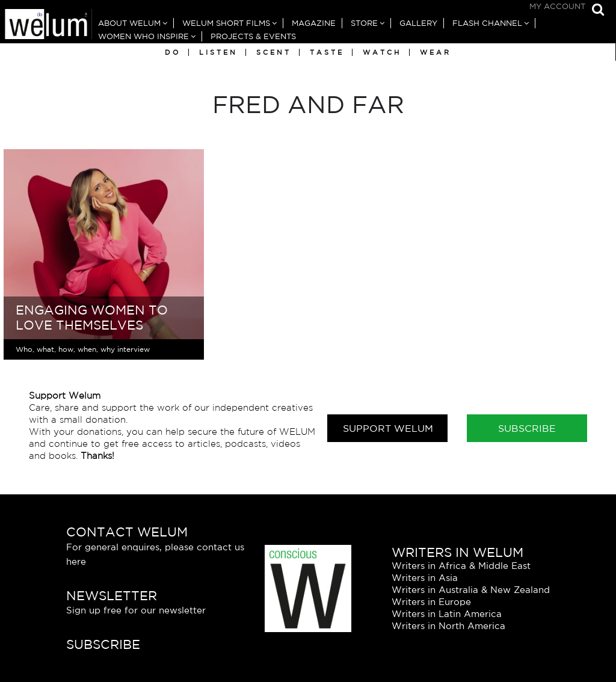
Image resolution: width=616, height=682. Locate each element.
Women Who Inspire (143, 36)
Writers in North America (448, 626)
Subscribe (527, 428)
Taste (327, 52)
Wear (436, 52)
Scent (274, 52)
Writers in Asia (425, 578)
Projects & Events (253, 36)
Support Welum (388, 428)
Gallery (418, 23)
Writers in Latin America (447, 614)
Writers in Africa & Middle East (461, 566)
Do (173, 52)
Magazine (314, 23)
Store (364, 23)
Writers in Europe (431, 602)
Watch (382, 52)
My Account (557, 6)
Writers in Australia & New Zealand (471, 590)
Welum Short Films (226, 23)
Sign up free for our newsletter (136, 610)
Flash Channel (487, 23)
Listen (218, 52)
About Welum (129, 23)
